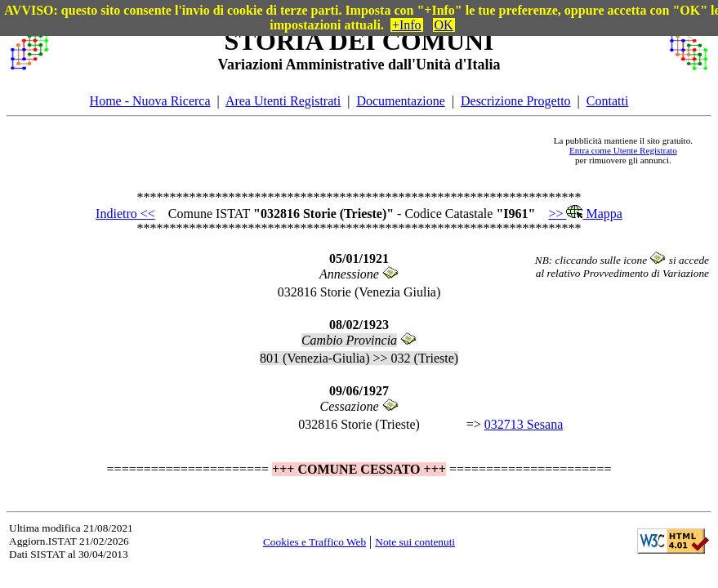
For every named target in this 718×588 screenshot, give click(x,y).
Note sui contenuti (415, 542)
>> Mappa (585, 214)
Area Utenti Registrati (283, 101)
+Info (407, 25)
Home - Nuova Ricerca (150, 101)
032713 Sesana (524, 424)
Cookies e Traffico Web (314, 542)
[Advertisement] (298, 150)
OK (444, 25)
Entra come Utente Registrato (623, 150)
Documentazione (400, 101)
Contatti (608, 101)
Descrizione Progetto (516, 101)
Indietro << (125, 214)
